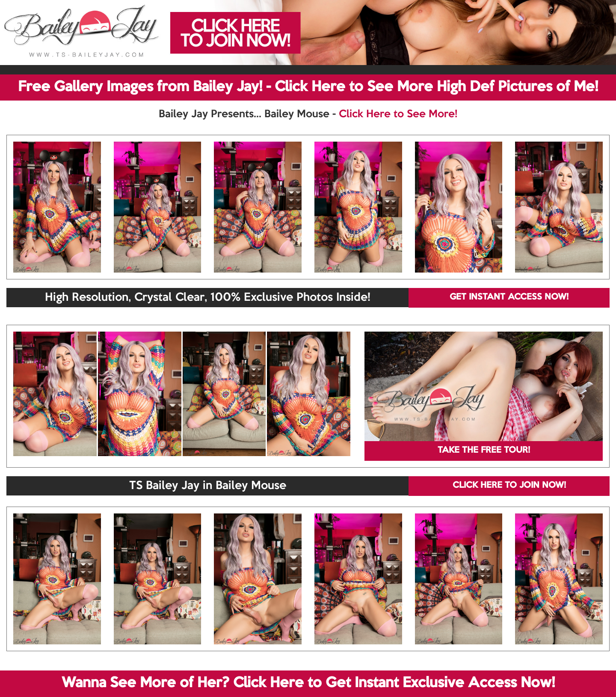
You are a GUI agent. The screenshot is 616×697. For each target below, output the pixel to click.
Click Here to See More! (398, 114)
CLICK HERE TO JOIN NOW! (509, 486)
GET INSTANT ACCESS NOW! (509, 297)
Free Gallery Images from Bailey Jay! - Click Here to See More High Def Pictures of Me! (308, 87)
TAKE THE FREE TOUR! (484, 451)
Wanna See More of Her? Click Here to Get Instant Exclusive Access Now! (308, 683)
